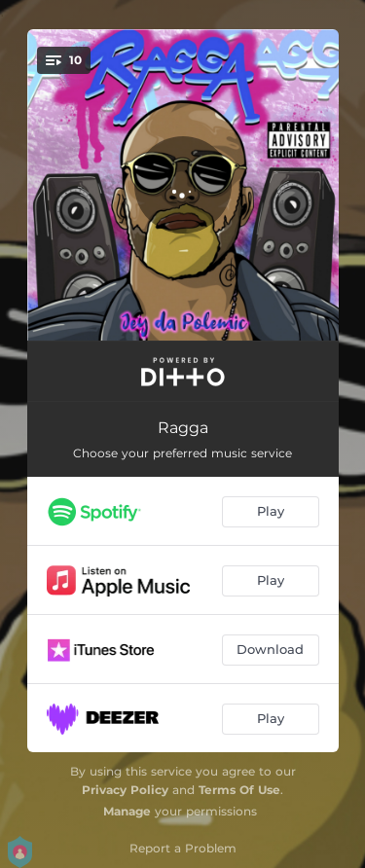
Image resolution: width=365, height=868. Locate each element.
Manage (127, 811)
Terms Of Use (239, 790)
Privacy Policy (125, 790)
